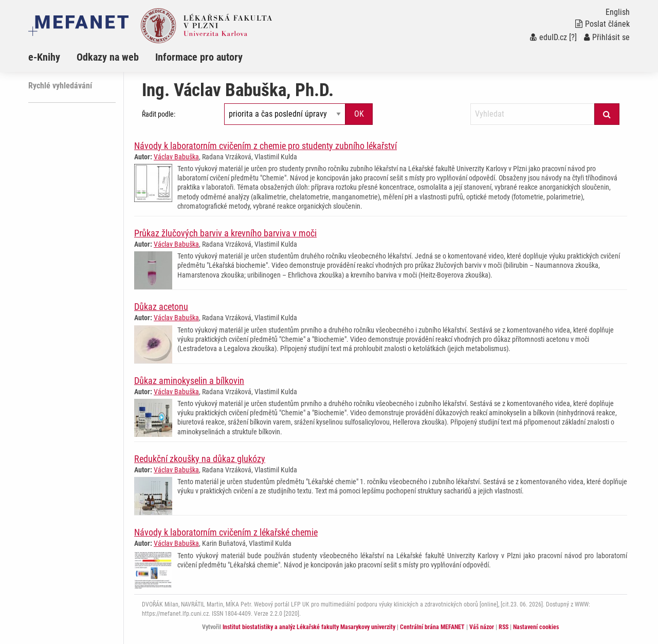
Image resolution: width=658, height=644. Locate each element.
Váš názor (482, 627)
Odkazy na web (108, 57)
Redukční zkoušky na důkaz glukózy (200, 459)
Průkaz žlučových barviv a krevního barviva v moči (225, 233)
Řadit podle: (159, 114)
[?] (573, 37)
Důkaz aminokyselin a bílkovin (189, 381)
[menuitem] (52, 57)
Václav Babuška (176, 157)
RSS (504, 627)
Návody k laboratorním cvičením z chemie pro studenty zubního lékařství (266, 146)
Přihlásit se (607, 37)
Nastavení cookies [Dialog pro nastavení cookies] (536, 627)
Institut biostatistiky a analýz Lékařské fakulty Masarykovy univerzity (309, 627)
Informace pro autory (199, 57)
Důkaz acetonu (161, 307)
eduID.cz (549, 37)
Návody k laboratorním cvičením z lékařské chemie (226, 532)
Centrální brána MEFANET (432, 627)
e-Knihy (44, 57)
